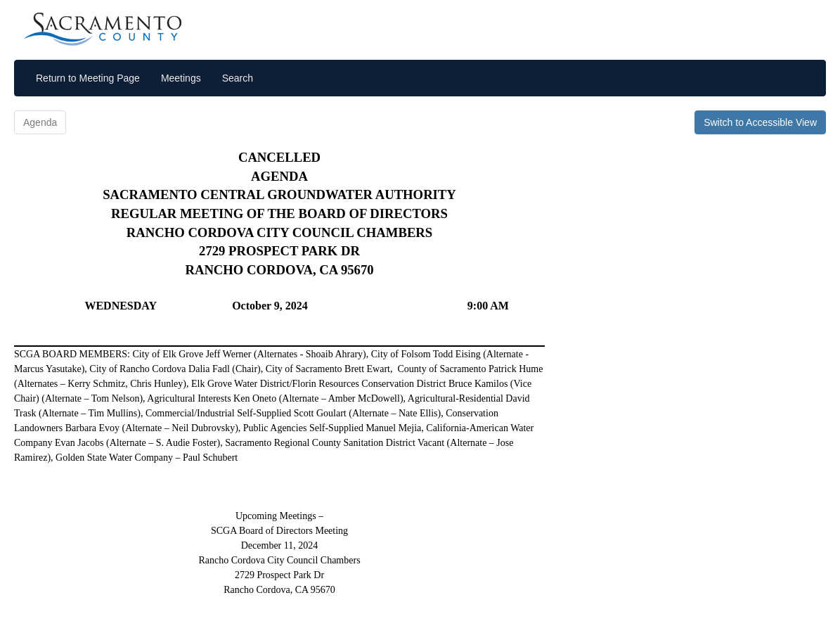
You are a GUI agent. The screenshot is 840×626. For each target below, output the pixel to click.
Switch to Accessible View (760, 122)
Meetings (181, 78)
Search (238, 78)
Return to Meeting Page (88, 78)
